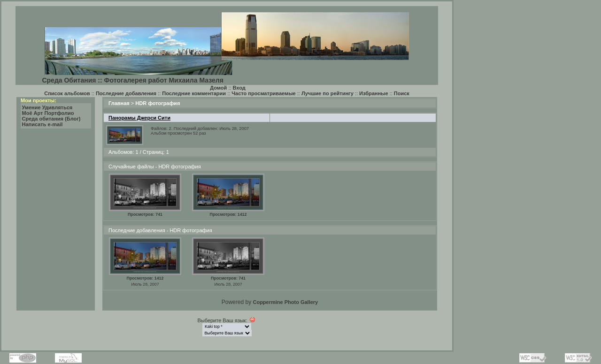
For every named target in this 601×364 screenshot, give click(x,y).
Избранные (374, 93)
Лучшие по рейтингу (327, 93)
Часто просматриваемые (263, 93)
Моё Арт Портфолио (48, 113)
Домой (218, 88)
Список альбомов (67, 93)
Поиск (402, 93)
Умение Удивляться (47, 107)
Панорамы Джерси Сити (139, 118)
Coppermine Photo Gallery (285, 302)
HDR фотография (158, 103)
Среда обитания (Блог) (51, 119)
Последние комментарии (194, 93)
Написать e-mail (42, 124)
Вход (239, 88)
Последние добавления (126, 93)
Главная (119, 103)
